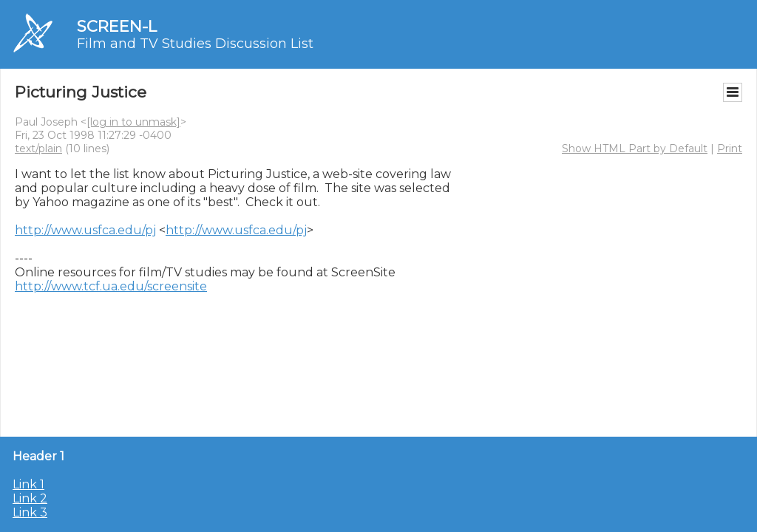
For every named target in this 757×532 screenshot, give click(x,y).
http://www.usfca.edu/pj (85, 230)
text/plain (38, 149)
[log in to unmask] (133, 122)
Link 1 (28, 484)
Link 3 (30, 512)
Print (730, 149)
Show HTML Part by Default (635, 149)
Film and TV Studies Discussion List (195, 44)
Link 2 (30, 498)
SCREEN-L (117, 26)
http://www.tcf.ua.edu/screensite (111, 286)
